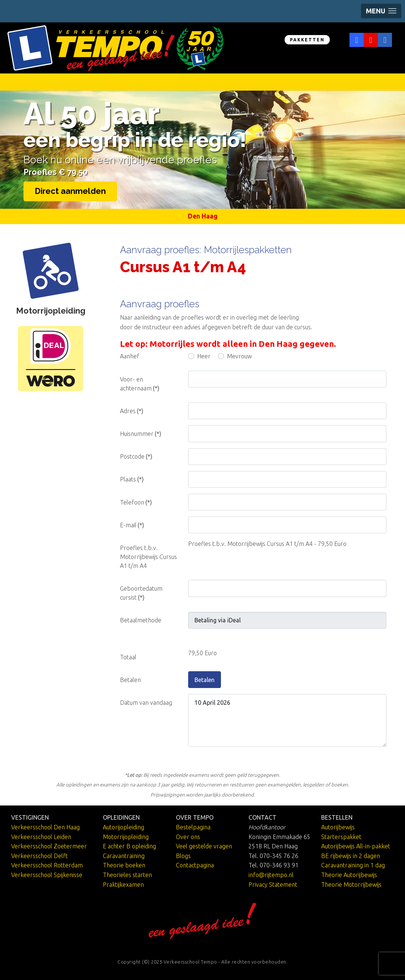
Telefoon (136, 502)
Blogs (183, 856)
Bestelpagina (193, 827)
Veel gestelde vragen (204, 846)
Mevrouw (239, 356)
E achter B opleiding (129, 846)
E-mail (132, 525)
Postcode (136, 456)
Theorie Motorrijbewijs (351, 885)
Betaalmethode (141, 620)
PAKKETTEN (307, 40)
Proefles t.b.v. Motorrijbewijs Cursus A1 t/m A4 (148, 557)
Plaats (132, 479)
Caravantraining (124, 856)
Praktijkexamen (123, 885)
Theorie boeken (124, 865)
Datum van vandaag (146, 703)
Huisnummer (141, 434)
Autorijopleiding (124, 827)
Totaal (128, 657)
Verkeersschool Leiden (41, 837)
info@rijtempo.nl (271, 875)
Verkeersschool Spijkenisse (47, 875)
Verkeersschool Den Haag (45, 827)
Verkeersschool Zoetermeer (49, 846)
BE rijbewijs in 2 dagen (351, 856)
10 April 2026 (287, 720)
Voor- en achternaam (140, 384)
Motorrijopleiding (126, 837)
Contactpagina (195, 865)
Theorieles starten (127, 875)
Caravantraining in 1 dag (353, 865)
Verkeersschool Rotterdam (47, 865)
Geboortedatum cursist (141, 593)
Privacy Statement (273, 885)
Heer (204, 356)
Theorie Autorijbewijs (349, 875)
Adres (132, 411)
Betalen (205, 680)
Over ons (188, 837)
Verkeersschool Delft (39, 856)
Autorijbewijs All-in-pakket (356, 846)
